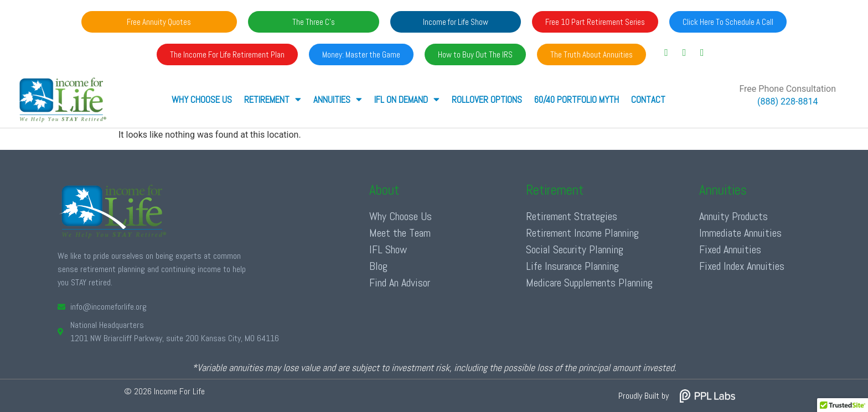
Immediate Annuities (740, 233)
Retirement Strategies (572, 216)
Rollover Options (487, 100)
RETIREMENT (273, 99)
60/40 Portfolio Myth (577, 100)
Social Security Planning (575, 249)
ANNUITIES (338, 99)
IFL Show (388, 249)
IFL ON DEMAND (407, 99)
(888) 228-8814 (787, 101)
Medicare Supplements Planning (589, 283)
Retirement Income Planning (582, 233)
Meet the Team (400, 233)
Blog (378, 266)
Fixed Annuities (730, 249)
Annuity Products (733, 216)
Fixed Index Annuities (742, 266)
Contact (648, 100)
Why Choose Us (202, 100)
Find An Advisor (400, 283)
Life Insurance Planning (572, 266)
